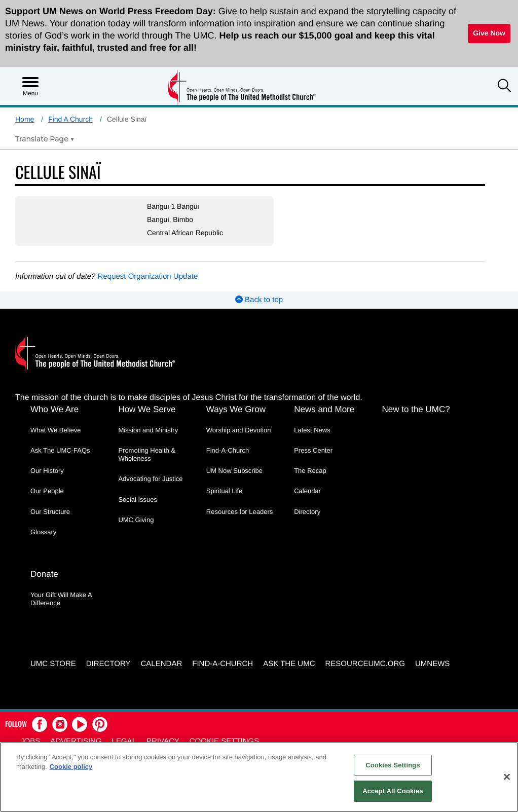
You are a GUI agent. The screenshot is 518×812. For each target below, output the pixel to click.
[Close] (507, 777)
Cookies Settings (393, 765)
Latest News (312, 430)
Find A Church (70, 119)
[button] (504, 87)
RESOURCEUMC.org (365, 664)
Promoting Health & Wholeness (147, 454)
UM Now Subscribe (234, 471)
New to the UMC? (416, 409)
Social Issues (138, 500)
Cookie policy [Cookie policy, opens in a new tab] (71, 767)
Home (25, 119)
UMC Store (53, 664)
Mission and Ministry (148, 430)
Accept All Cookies (393, 791)
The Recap (310, 471)
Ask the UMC (289, 664)
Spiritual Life (225, 491)
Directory (307, 512)
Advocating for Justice (150, 479)
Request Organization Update (148, 276)
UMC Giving (136, 520)
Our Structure (50, 512)
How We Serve (147, 409)
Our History (47, 471)
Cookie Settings (225, 741)
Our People (47, 491)
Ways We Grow (236, 409)
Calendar (307, 491)
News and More (324, 409)
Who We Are (54, 409)
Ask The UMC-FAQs (60, 450)
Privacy (163, 741)
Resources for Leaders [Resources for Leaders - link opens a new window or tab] (240, 512)
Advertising (76, 741)
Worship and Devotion (239, 430)
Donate (44, 574)
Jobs (30, 741)
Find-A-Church (228, 450)
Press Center (313, 450)
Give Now (489, 33)
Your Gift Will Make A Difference (61, 599)
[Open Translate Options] (45, 139)
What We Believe (55, 430)
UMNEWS (432, 664)
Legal (124, 741)
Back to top (259, 300)
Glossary (43, 532)
